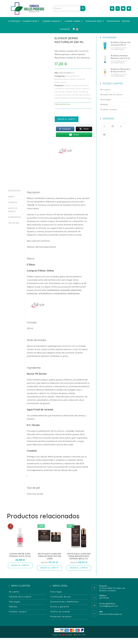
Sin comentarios (118, 49)
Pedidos (104, 105)
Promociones (60, 82)
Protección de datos (61, 617)
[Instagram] (105, 126)
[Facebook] (113, 126)
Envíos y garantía (60, 607)
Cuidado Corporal (76, 79)
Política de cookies (60, 612)
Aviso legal (56, 592)
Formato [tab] (13, 202)
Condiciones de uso (61, 597)
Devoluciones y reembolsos (64, 602)
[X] (121, 126)
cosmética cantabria (64, 89)
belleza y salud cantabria (76, 86)
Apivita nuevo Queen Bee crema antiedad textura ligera (49, 556)
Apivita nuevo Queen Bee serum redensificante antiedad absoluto (79, 556)
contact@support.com (109, 606)
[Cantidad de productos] (57, 114)
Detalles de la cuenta (111, 95)
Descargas (106, 100)
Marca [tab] (11, 196)
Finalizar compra (109, 110)
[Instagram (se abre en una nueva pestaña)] (118, 9)
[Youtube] (105, 135)
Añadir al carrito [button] (20, 565)
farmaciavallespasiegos (81, 98)
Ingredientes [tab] (15, 216)
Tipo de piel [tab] (14, 222)
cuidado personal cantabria (68, 95)
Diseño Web (80, 635)
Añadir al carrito (67, 119)
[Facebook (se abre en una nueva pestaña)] (112, 9)
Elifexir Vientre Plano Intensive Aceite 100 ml (20, 555)
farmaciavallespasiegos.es (111, 614)
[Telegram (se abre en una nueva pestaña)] (129, 9)
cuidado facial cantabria (76, 92)
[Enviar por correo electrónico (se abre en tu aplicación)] (123, 9)
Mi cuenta (105, 90)
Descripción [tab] (14, 191)
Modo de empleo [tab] (13, 209)
